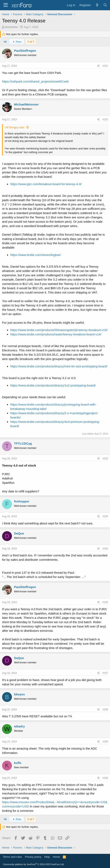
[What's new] (97, 5)
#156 (105, 602)
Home (56, 857)
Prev (17, 42)
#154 (105, 516)
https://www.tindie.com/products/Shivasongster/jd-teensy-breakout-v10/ (59, 330)
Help (47, 857)
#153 (105, 459)
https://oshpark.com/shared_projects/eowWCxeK (35, 81)
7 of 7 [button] (31, 42)
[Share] (98, 66)
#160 (105, 778)
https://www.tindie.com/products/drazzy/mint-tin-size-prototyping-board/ (59, 366)
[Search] (105, 5)
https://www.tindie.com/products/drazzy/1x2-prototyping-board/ (53, 385)
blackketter (12, 27)
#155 (105, 549)
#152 (105, 119)
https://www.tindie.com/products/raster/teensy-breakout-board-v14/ (56, 334)
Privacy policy (33, 857)
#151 (105, 66)
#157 (105, 673)
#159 (105, 742)
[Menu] (6, 5)
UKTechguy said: (15, 127)
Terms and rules (12, 857)
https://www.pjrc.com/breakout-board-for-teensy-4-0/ (46, 184)
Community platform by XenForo (34, 864)
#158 (105, 710)
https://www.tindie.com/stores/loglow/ (36, 255)
